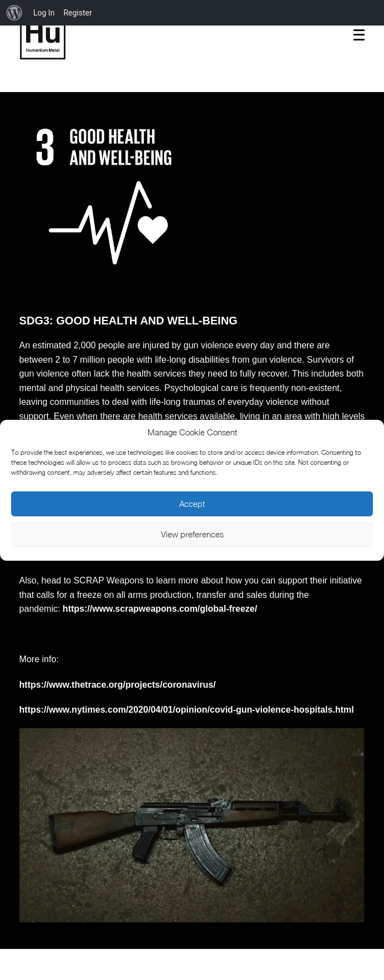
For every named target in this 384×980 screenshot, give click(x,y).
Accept (192, 504)
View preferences (192, 534)
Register (77, 13)
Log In (44, 13)
